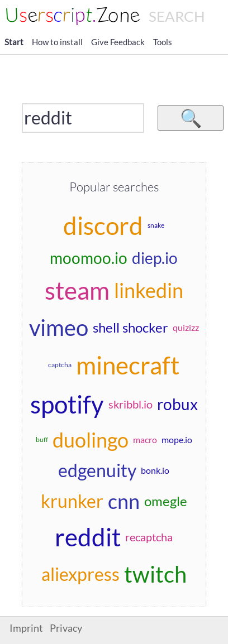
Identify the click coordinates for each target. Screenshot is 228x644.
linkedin (149, 290)
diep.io (155, 258)
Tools (163, 42)
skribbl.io (130, 404)
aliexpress (80, 574)
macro (145, 439)
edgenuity (97, 470)
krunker (72, 501)
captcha (60, 365)
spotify (67, 404)
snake (156, 225)
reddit (88, 537)
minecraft (128, 365)
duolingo (91, 440)
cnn (124, 501)
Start (14, 42)
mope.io (177, 439)
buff (42, 439)
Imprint (26, 628)
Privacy (66, 628)
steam (77, 290)
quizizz (186, 327)
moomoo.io (89, 258)
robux (177, 404)
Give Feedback (118, 42)
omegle (166, 501)
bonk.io (155, 470)
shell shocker (130, 327)
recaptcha (149, 537)
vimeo (59, 328)
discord (103, 225)
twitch (155, 574)
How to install (57, 42)
